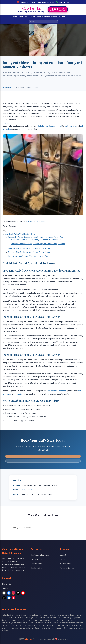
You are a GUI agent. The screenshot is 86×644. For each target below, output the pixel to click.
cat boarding (71, 126)
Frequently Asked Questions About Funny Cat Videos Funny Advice (37, 237)
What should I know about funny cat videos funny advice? (36, 240)
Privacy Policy (65, 564)
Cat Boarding (36, 568)
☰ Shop (71, 17)
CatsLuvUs (28, 639)
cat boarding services (57, 391)
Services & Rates (36, 17)
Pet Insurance (37, 564)
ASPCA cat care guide (35, 221)
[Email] (4, 593)
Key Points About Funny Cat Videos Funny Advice (29, 256)
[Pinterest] (13, 598)
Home (15, 17)
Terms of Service (67, 568)
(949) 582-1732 (63, 2)
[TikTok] (4, 598)
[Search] (85, 22)
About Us (23, 17)
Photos (47, 17)
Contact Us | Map (59, 17)
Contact (63, 559)
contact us (19, 394)
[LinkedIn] (9, 598)
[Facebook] (9, 593)
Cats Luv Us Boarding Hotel (50, 126)
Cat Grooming (37, 559)
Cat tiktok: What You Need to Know (20, 234)
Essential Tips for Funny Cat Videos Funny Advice (29, 248)
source (6, 123)
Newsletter (7, 584)
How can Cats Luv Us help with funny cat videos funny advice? (38, 244)
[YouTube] (23, 593)
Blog (10, 87)
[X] (18, 593)
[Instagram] (13, 593)
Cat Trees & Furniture (40, 555)
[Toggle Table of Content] (4, 231)
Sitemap (6, 588)
